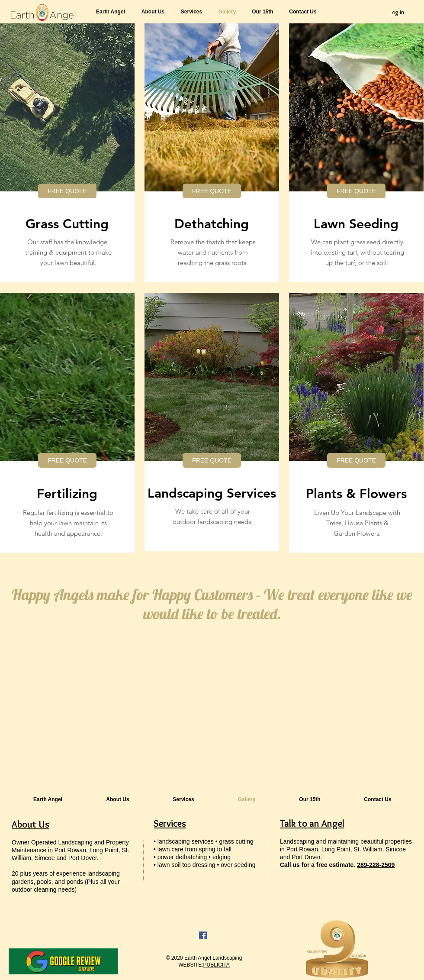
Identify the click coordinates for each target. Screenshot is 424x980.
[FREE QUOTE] (67, 191)
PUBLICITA (217, 965)
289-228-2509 (376, 865)
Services (170, 823)
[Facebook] (203, 935)
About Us (31, 824)
